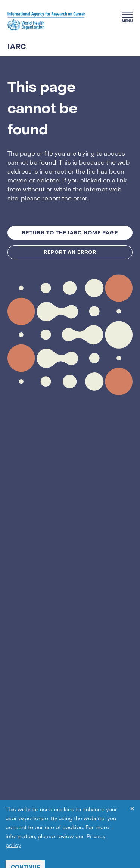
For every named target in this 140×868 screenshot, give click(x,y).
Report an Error (70, 252)
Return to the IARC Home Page (70, 233)
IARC (17, 47)
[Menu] (127, 17)
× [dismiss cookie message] (132, 810)
